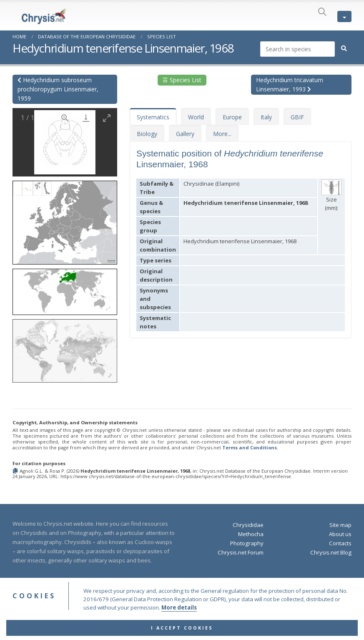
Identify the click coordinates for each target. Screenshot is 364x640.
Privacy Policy (210, 602)
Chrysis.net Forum (241, 552)
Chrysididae (248, 525)
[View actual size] (65, 118)
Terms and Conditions (250, 447)
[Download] (86, 118)
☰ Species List (182, 80)
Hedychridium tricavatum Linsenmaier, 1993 (290, 84)
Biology (147, 134)
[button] (65, 220)
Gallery (185, 134)
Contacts (340, 543)
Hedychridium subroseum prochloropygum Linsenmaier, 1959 (58, 89)
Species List (162, 37)
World (196, 117)
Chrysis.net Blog (331, 552)
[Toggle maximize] (107, 118)
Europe (232, 117)
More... (222, 134)
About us (340, 534)
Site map (340, 525)
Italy (266, 117)
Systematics (153, 117)
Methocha (251, 534)
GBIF (297, 117)
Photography (247, 543)
